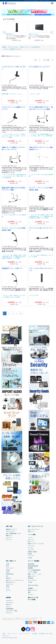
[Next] (21, 313)
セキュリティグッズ (34, 529)
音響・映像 (9, 526)
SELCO (8, 578)
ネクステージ (10, 584)
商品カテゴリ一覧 (33, 598)
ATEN (8, 586)
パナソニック (10, 568)
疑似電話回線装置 (33, 566)
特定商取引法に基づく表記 (46, 634)
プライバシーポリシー (25, 634)
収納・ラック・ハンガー (35, 574)
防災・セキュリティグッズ (35, 526)
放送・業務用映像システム (13, 533)
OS (7, 576)
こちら (22, 619)
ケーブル (30, 548)
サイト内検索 (32, 600)
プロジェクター (10, 531)
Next (52, 33)
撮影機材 (8, 598)
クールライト (10, 603)
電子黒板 (30, 578)
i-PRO (8, 564)
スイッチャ (31, 550)
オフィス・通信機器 (34, 561)
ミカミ (8, 588)
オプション (9, 540)
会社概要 (35, 634)
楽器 (29, 592)
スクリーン (9, 538)
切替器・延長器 (32, 552)
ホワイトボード (32, 580)
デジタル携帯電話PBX (34, 570)
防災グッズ (31, 531)
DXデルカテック (11, 582)
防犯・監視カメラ (11, 561)
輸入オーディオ (32, 590)
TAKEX (8, 570)
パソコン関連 (32, 534)
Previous (4, 33)
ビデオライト (10, 601)
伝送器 (30, 554)
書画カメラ (9, 536)
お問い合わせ (6, 636)
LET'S (8, 572)
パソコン (30, 538)
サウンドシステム (33, 585)
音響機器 (30, 588)
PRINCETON (10, 574)
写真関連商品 (10, 609)
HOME (4, 634)
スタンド (8, 607)
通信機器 (30, 568)
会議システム (32, 576)
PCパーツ (31, 542)
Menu (53, 2)
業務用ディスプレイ (12, 529)
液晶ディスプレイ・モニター (36, 544)
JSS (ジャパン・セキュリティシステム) (17, 580)
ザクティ (8, 590)
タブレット (31, 540)
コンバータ (31, 556)
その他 (30, 558)
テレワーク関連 (32, 572)
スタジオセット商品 (12, 611)
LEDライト (9, 605)
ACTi (7, 566)
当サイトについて (12, 634)
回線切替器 (31, 564)
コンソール (31, 546)
